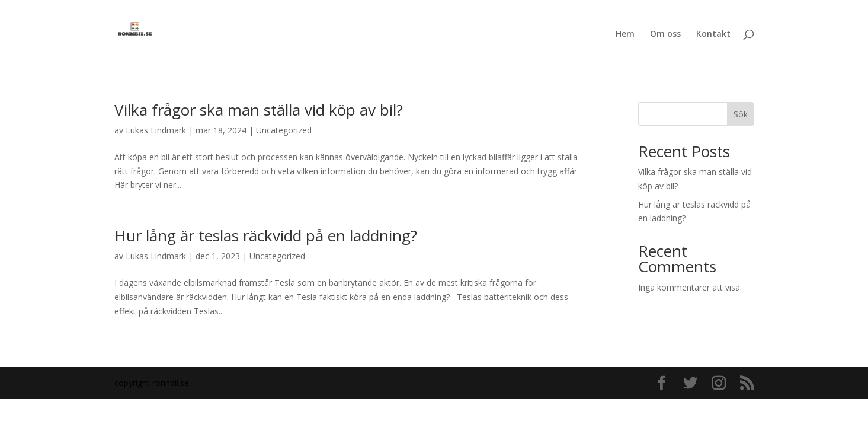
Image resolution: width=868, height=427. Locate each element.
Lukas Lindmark (156, 130)
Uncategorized (284, 130)
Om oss (665, 34)
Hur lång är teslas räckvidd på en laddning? (266, 235)
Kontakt (713, 34)
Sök (741, 114)
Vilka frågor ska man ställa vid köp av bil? (259, 110)
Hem (625, 34)
